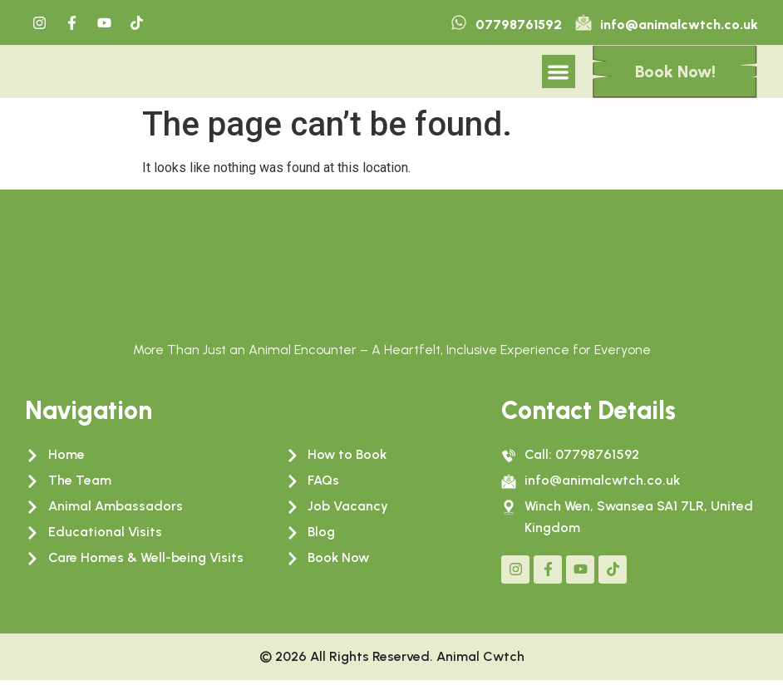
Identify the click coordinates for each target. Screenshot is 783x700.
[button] (559, 82)
